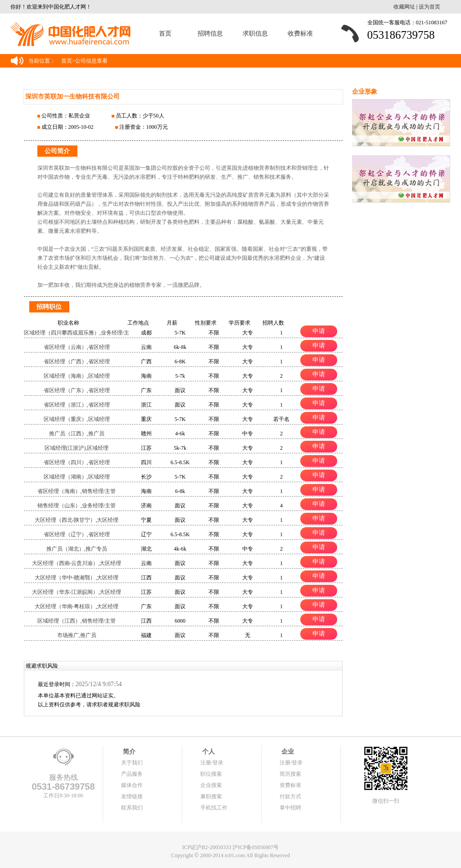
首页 (165, 34)
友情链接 (132, 796)
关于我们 (132, 763)
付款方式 (290, 796)
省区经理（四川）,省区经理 (77, 462)
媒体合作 (132, 785)
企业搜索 (211, 785)
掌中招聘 (290, 808)
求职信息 (255, 34)
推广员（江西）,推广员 (77, 434)
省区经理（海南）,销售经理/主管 (77, 491)
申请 (319, 331)
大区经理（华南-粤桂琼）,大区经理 (77, 606)
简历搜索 (290, 774)
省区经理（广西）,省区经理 (77, 362)
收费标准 (300, 34)
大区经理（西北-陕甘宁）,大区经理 (77, 520)
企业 (287, 752)
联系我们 (132, 808)
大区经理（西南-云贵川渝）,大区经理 (77, 563)
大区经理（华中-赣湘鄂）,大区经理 (77, 578)
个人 (208, 752)
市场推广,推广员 (77, 635)
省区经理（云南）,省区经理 (77, 347)
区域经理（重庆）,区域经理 (77, 419)
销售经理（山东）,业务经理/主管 (77, 506)
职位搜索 (211, 774)
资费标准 (290, 785)
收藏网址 (404, 7)
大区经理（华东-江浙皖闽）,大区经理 (77, 592)
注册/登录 (212, 763)
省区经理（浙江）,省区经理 (77, 405)
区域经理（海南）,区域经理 (77, 376)
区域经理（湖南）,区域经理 (77, 477)
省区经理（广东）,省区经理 (77, 390)
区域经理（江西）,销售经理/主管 (77, 621)
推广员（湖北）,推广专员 (77, 549)
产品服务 (132, 774)
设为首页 (429, 7)
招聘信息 (210, 34)
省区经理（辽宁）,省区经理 (77, 534)
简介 (128, 752)
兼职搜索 (211, 796)
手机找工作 (214, 808)
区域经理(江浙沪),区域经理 (77, 448)
